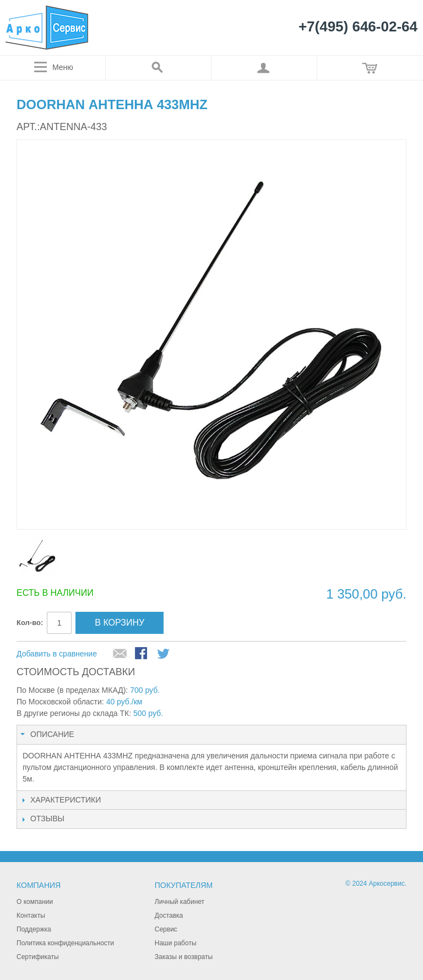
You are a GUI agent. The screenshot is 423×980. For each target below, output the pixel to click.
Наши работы (176, 943)
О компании (35, 902)
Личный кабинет (180, 902)
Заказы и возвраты (184, 957)
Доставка (169, 916)
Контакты (31, 916)
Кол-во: (30, 623)
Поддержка (34, 929)
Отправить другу (120, 654)
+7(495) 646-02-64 (358, 27)
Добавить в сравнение (57, 654)
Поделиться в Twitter (164, 654)
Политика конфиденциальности (65, 943)
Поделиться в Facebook (142, 654)
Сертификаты (38, 957)
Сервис (166, 929)
